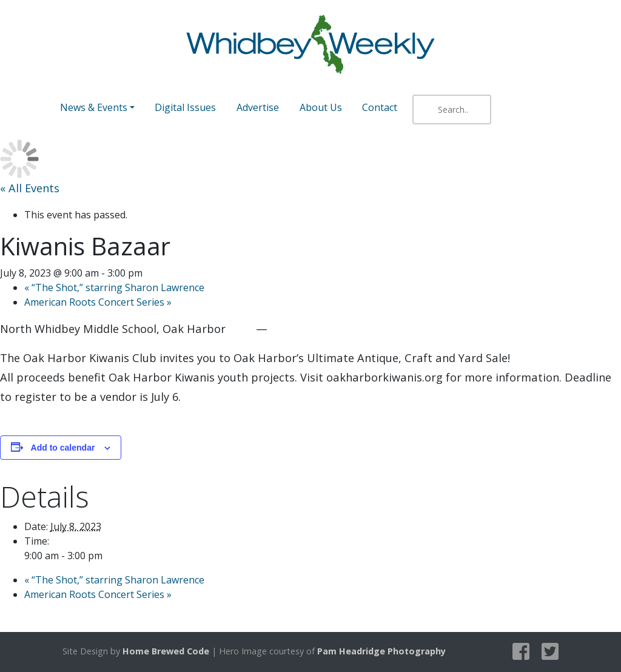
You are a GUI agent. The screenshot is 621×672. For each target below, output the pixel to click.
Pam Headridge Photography (381, 651)
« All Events (30, 188)
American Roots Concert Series (98, 302)
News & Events (94, 107)
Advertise (258, 107)
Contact (380, 107)
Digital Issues (185, 107)
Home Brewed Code (166, 651)
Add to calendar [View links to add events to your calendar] (63, 448)
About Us (321, 107)
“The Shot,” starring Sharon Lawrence (114, 287)
